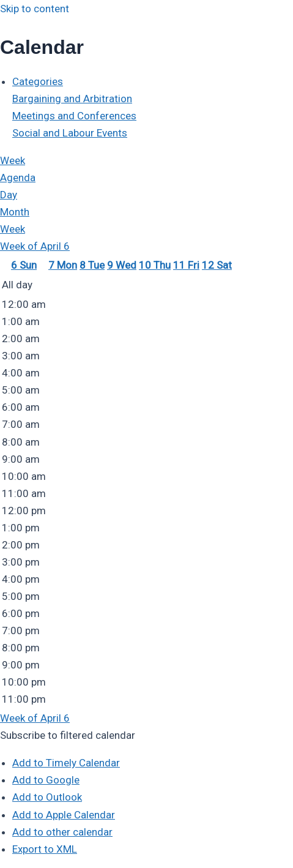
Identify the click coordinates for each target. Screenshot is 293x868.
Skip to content (35, 9)
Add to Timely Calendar (66, 763)
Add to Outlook (47, 797)
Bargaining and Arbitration (72, 99)
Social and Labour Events (70, 133)
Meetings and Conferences (74, 116)
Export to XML (45, 849)
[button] (68, 735)
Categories (38, 81)
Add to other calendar (62, 832)
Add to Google (46, 780)
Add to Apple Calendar (64, 815)
